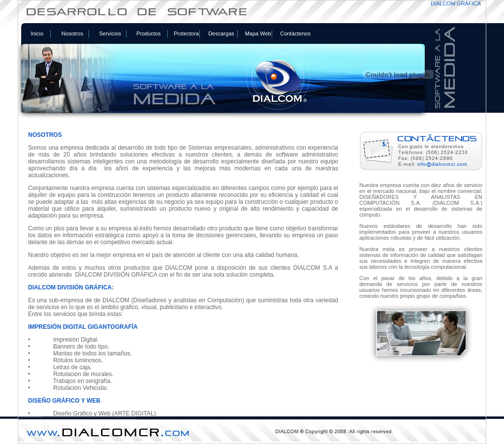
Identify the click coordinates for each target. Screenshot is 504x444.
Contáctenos (295, 33)
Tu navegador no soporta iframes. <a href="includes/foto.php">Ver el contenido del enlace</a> (252, 271)
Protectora (186, 33)
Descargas (221, 33)
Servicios (110, 33)
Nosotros (72, 33)
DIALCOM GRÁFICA (456, 3)
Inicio (37, 33)
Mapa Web (258, 33)
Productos (149, 33)
